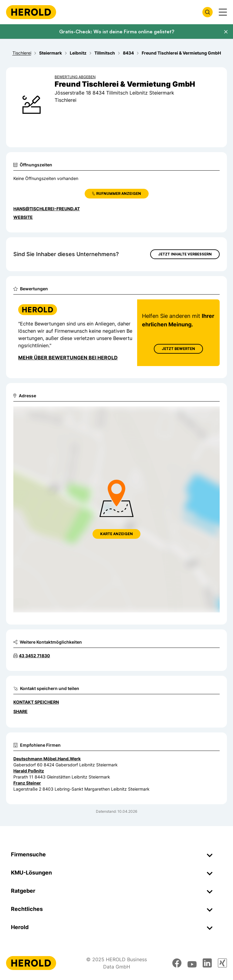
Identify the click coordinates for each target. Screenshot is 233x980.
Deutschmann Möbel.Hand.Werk (47, 759)
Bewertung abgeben (75, 77)
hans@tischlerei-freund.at (47, 209)
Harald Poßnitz (29, 771)
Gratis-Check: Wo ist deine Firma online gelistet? (117, 32)
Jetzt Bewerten (178, 349)
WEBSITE (23, 217)
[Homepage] (31, 12)
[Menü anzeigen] (223, 12)
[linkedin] (207, 963)
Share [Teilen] (20, 711)
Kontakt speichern (36, 702)
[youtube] (192, 963)
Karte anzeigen (116, 534)
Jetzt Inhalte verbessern (185, 254)
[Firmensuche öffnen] (208, 12)
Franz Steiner (27, 783)
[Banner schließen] (226, 32)
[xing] (222, 963)
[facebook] (177, 963)
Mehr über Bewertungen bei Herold (68, 358)
